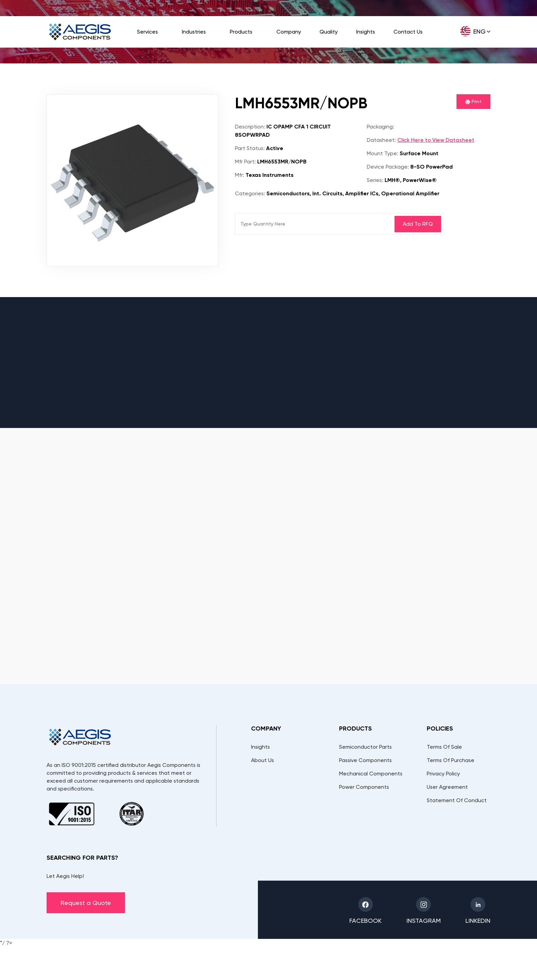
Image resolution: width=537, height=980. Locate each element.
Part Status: (250, 148)
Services (147, 32)
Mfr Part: (245, 162)
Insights (366, 32)
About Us (263, 760)
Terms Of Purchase (451, 760)
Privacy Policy (443, 774)
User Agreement (447, 787)
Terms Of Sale (444, 747)
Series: (375, 180)
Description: (250, 127)
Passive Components (365, 760)
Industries (194, 32)
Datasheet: (381, 140)
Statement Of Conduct (457, 800)
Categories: (250, 193)
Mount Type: (383, 153)
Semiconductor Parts (365, 747)
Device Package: (388, 167)
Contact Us (408, 32)
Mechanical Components (371, 774)
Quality (329, 32)
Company (289, 32)
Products (241, 32)
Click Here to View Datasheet (436, 140)
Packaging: (380, 127)
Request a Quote (86, 903)
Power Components (364, 787)
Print (473, 101)
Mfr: (240, 175)
